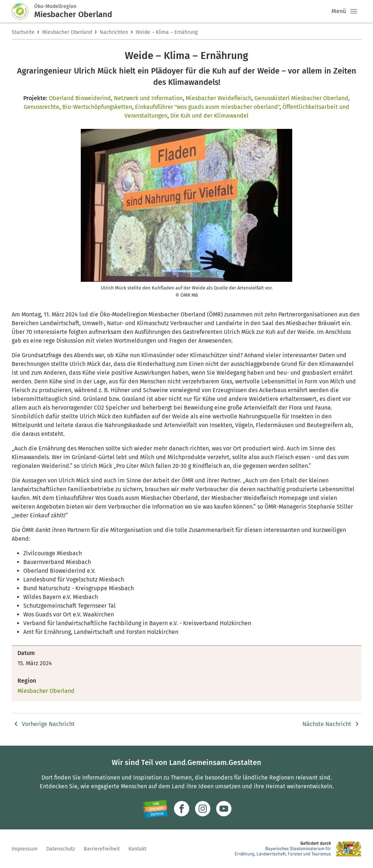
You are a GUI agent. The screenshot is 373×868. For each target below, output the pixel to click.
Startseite (23, 32)
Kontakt (137, 849)
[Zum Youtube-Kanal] (224, 809)
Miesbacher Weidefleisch (219, 98)
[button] (354, 11)
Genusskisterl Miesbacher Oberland (301, 98)
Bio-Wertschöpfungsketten (97, 107)
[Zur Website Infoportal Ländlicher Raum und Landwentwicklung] (155, 809)
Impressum (25, 849)
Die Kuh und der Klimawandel (209, 116)
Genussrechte (41, 107)
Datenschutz (61, 849)
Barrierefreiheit (102, 849)
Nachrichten (114, 32)
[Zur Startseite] (23, 11)
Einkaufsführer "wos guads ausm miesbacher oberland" (207, 107)
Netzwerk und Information (148, 98)
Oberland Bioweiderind (80, 98)
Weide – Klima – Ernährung (167, 32)
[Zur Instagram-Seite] (203, 809)
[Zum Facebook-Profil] (182, 809)
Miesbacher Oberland (67, 32)
